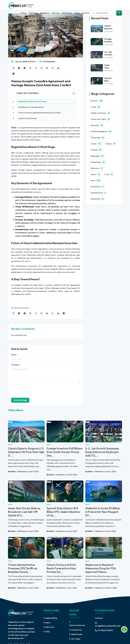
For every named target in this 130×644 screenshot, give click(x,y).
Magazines (45, 13)
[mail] (108, 624)
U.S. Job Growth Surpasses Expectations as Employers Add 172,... (102, 452)
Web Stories (67, 13)
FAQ (47, 632)
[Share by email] (25, 68)
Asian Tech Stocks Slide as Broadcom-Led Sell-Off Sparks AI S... (24, 512)
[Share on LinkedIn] (47, 68)
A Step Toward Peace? (28, 118)
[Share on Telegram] (19, 68)
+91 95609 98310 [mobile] (104, 630)
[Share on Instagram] (41, 68)
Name (14, 355)
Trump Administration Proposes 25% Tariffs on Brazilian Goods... (23, 568)
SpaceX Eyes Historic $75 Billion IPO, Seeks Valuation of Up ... (63, 512)
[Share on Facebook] (30, 68)
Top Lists (56, 13)
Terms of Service (77, 625)
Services (86, 13)
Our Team (76, 639)
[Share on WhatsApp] (53, 68)
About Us (50, 627)
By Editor (12, 471)
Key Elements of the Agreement (31, 107)
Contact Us (76, 630)
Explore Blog (51, 618)
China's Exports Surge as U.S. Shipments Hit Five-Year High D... (26, 452)
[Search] (119, 13)
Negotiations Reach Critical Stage (32, 101)
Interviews (33, 13)
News (48, 623)
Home (23, 13)
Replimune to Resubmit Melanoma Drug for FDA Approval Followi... (101, 568)
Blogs (77, 13)
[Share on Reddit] (58, 68)
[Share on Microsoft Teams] (13, 74)
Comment (16, 365)
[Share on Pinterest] (13, 68)
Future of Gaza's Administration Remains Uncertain (39, 113)
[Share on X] (36, 68)
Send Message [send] (20, 400)
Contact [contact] (99, 618)
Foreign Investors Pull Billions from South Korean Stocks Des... (65, 452)
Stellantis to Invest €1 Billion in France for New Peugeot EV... (103, 512)
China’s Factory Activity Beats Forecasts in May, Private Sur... (61, 568)
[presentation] (30, 390)
